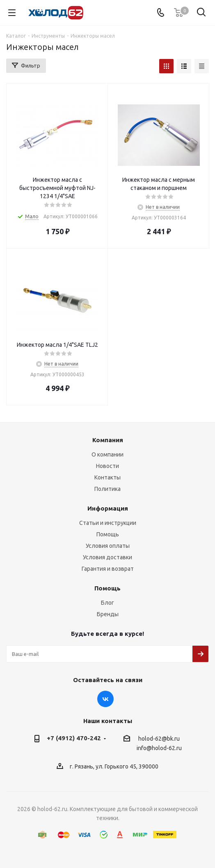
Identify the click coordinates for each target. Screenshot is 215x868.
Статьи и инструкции (108, 523)
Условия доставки (107, 557)
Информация (108, 508)
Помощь (108, 534)
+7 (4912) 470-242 (74, 738)
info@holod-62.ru (159, 748)
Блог (107, 603)
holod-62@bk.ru (159, 739)
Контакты (107, 477)
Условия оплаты (108, 546)
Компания (108, 440)
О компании (107, 454)
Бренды (108, 614)
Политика (107, 489)
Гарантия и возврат (108, 569)
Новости (107, 466)
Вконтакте (105, 699)
